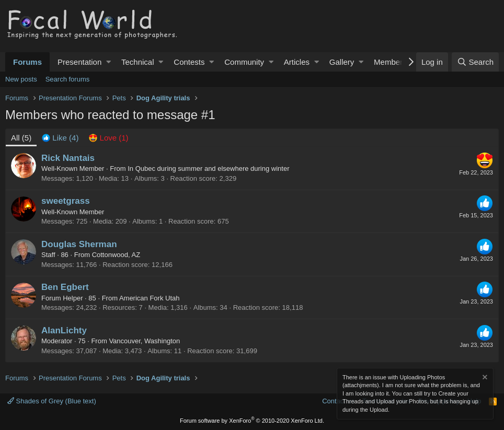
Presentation (79, 62)
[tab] (60, 138)
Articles (297, 62)
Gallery (342, 62)
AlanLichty (64, 330)
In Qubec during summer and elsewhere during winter (208, 168)
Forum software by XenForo (252, 421)
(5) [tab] (21, 138)
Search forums (68, 79)
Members (390, 62)
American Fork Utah (150, 298)
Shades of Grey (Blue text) (52, 401)
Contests (189, 62)
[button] (108, 62)
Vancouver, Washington (144, 341)
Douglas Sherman (79, 244)
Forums (27, 62)
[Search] (475, 62)
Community (244, 62)
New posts (21, 79)
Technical (138, 62)
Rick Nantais (68, 158)
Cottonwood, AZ (116, 255)
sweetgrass (66, 201)
